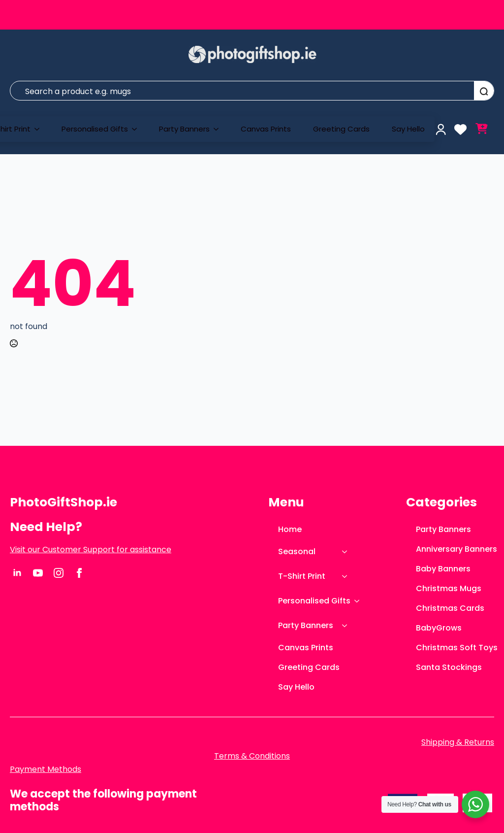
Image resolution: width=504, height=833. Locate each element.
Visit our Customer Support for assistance (91, 550)
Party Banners (184, 129)
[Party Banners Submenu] (219, 129)
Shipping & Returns (458, 742)
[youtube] (38, 573)
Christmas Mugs (449, 588)
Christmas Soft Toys (455, 648)
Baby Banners (443, 569)
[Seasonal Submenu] (347, 552)
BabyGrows (439, 628)
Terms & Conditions (252, 756)
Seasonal (297, 551)
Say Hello (408, 129)
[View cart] (482, 129)
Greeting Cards (341, 129)
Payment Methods (46, 769)
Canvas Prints (266, 129)
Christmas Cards (450, 608)
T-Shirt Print (302, 576)
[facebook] (79, 573)
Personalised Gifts (95, 129)
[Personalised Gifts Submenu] (137, 129)
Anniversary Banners (455, 549)
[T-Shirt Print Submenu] (40, 129)
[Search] (484, 91)
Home (290, 529)
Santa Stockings (449, 667)
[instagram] (59, 573)
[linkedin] (17, 573)
